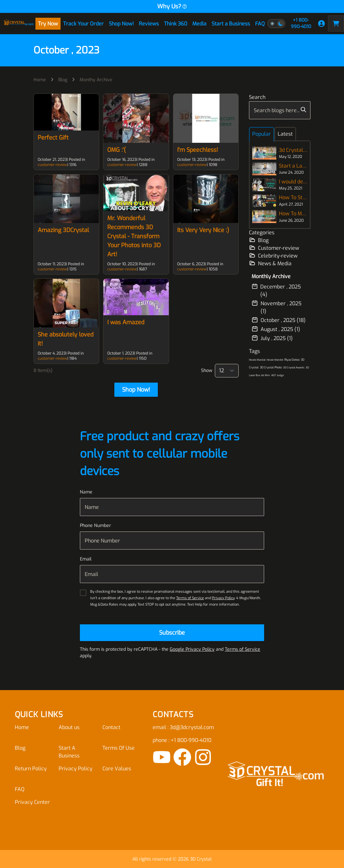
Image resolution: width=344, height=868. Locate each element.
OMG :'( (116, 150)
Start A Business (69, 752)
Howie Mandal (257, 360)
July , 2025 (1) (272, 338)
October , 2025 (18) (279, 320)
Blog (63, 80)
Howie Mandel (275, 360)
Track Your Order (83, 24)
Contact (111, 727)
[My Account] (321, 24)
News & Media (270, 263)
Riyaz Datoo (292, 360)
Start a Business (231, 24)
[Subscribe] (172, 633)
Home (40, 80)
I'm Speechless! (198, 150)
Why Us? (172, 6)
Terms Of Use (119, 748)
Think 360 (176, 24)
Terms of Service (190, 598)
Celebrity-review (273, 256)
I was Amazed (126, 322)
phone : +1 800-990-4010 (182, 740)
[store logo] (19, 24)
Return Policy (31, 769)
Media (199, 24)
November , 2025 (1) (277, 307)
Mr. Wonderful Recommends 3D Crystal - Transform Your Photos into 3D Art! (134, 236)
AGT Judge (277, 375)
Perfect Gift (53, 138)
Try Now (48, 24)
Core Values (117, 769)
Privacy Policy (223, 598)
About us (69, 727)
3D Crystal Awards (294, 368)
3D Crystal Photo (271, 367)
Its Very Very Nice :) (203, 230)
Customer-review (274, 248)
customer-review (53, 165)
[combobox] (280, 110)
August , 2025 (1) (276, 329)
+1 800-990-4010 (301, 23)
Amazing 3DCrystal (63, 230)
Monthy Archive (96, 80)
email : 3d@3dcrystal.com (183, 727)
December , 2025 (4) (276, 290)
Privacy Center (32, 802)
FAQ (260, 24)
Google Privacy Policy (192, 649)
